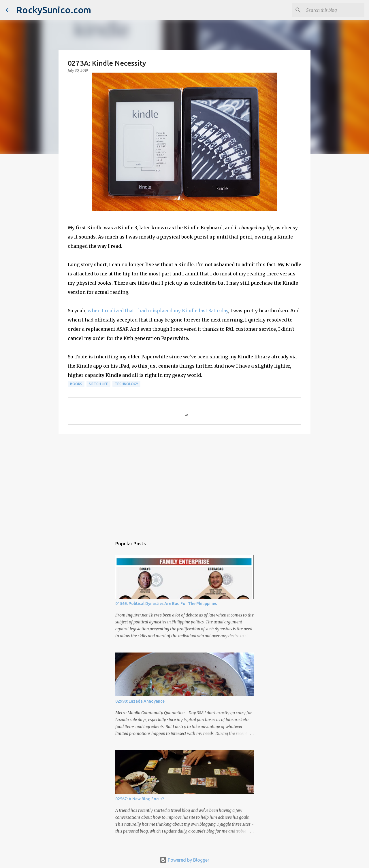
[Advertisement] (184, 483)
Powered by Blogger (184, 860)
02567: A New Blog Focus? (140, 799)
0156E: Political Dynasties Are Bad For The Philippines (166, 604)
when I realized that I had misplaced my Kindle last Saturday (158, 311)
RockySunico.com (54, 10)
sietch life (98, 384)
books (76, 384)
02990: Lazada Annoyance (140, 701)
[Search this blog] (334, 10)
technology (126, 384)
